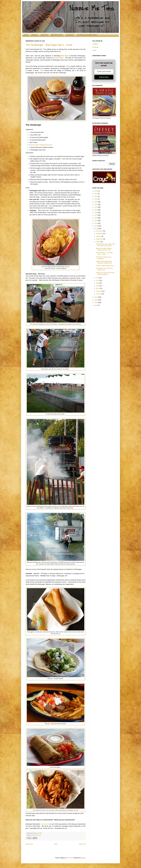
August (99, 242)
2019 (96, 210)
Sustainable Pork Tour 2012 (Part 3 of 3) (104, 269)
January (99, 294)
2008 (96, 305)
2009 (96, 303)
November (100, 234)
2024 (96, 196)
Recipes (34, 35)
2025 (96, 194)
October (99, 236)
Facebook (95, 47)
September (100, 239)
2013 (96, 226)
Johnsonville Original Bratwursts (42, 145)
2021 (96, 204)
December (100, 231)
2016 (96, 218)
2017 (96, 215)
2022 (96, 202)
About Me (44, 35)
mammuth (69, 858)
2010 (96, 300)
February (99, 291)
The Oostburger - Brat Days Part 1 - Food (49, 45)
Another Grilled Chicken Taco (105, 266)
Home (26, 35)
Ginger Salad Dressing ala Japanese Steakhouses (104, 262)
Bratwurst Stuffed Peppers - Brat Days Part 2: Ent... (104, 249)
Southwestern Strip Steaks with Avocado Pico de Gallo (105, 245)
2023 (96, 199)
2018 (96, 213)
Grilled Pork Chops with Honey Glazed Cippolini (105, 274)
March (98, 288)
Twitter (94, 50)
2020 (96, 207)
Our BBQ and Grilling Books (87, 35)
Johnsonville (59, 58)
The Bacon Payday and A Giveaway (104, 258)
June (98, 280)
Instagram (95, 44)
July (98, 278)
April (98, 286)
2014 (96, 223)
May (98, 283)
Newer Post (29, 844)
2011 (96, 297)
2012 (96, 229)
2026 (96, 191)
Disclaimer (70, 35)
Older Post (82, 844)
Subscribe (104, 77)
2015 (96, 221)
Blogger (83, 858)
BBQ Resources (57, 35)
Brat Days (65, 56)
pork (40, 835)
